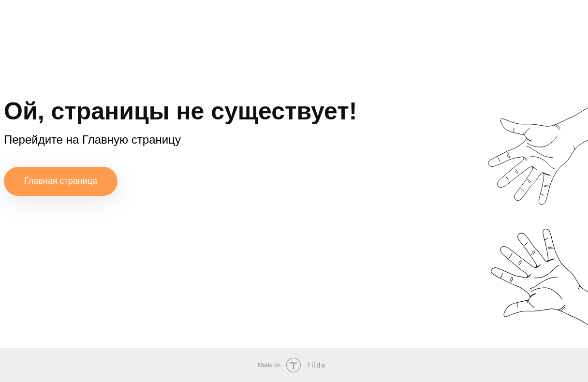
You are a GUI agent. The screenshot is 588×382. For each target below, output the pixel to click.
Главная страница (61, 181)
